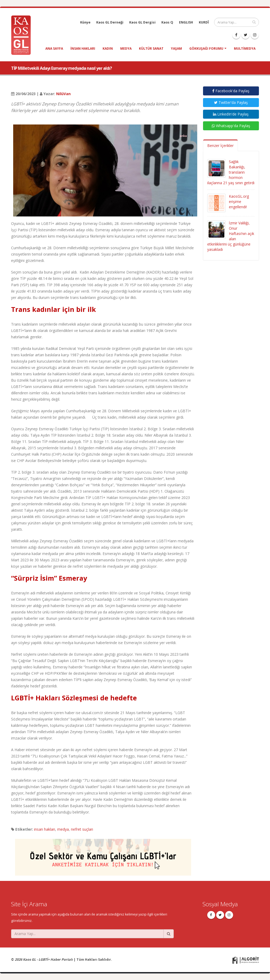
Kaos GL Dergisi (142, 22)
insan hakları (83, 48)
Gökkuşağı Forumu (206, 48)
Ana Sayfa (54, 48)
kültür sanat (151, 48)
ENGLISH (186, 22)
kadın (108, 48)
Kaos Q (167, 22)
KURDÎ (204, 22)
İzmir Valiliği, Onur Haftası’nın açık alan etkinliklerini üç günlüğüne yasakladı (231, 236)
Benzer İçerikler (220, 145)
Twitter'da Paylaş (231, 102)
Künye (85, 22)
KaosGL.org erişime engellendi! (239, 202)
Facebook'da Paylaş (231, 91)
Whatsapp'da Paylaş (231, 126)
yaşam (176, 48)
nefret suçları (82, 829)
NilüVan (63, 94)
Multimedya (245, 48)
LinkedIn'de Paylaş (231, 114)
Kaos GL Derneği (110, 22)
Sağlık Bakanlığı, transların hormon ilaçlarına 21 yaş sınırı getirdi (231, 172)
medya (126, 48)
